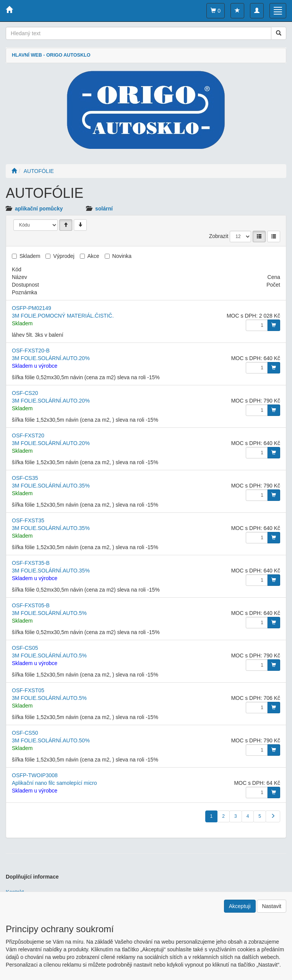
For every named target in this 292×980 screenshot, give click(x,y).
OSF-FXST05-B (31, 605)
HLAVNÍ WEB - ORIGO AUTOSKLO (51, 55)
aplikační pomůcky (39, 209)
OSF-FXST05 (28, 690)
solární (104, 209)
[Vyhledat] (279, 33)
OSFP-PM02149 (32, 308)
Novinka (122, 256)
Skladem (30, 256)
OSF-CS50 (25, 733)
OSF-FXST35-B (31, 563)
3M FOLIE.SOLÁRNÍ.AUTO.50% (51, 740)
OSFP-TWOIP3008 (35, 775)
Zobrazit (219, 236)
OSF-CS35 (25, 478)
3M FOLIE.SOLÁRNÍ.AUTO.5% (49, 613)
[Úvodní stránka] (14, 171)
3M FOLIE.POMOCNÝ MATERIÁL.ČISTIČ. (63, 316)
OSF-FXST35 (28, 520)
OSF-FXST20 (28, 435)
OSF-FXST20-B (31, 351)
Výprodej (64, 256)
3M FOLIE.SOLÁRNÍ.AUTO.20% (51, 358)
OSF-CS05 (25, 648)
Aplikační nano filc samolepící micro (54, 783)
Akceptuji (240, 906)
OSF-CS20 (25, 393)
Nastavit (272, 906)
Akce (93, 256)
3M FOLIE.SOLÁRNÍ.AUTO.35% (51, 486)
